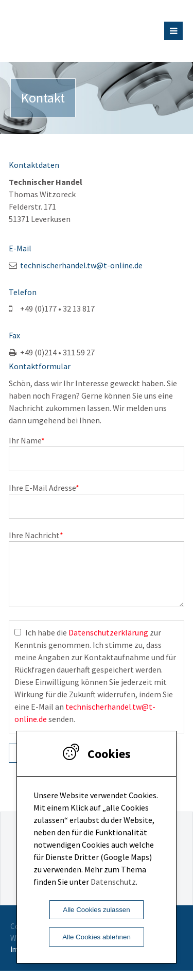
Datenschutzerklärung (108, 642)
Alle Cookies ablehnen (97, 937)
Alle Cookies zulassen (96, 910)
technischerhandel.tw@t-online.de (81, 265)
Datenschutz (113, 882)
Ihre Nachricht (36, 535)
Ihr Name (27, 440)
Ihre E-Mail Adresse (44, 488)
